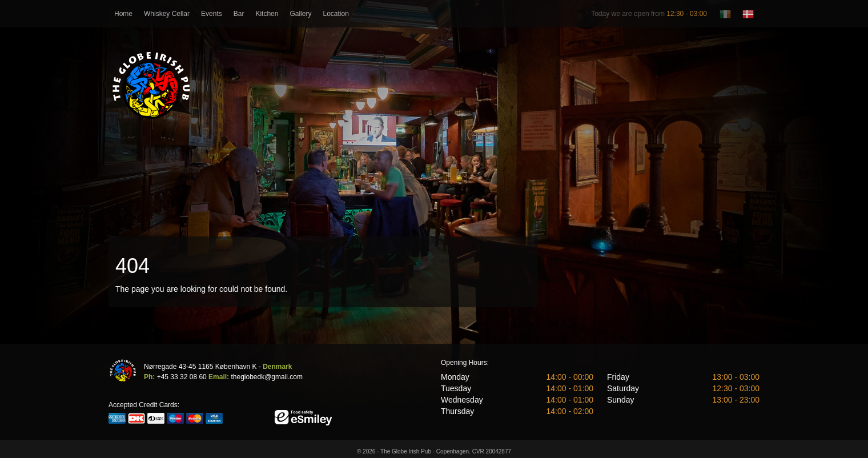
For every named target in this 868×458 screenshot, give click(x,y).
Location (335, 14)
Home (123, 14)
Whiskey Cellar (167, 14)
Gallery (300, 14)
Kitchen (267, 14)
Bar (239, 14)
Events (212, 14)
